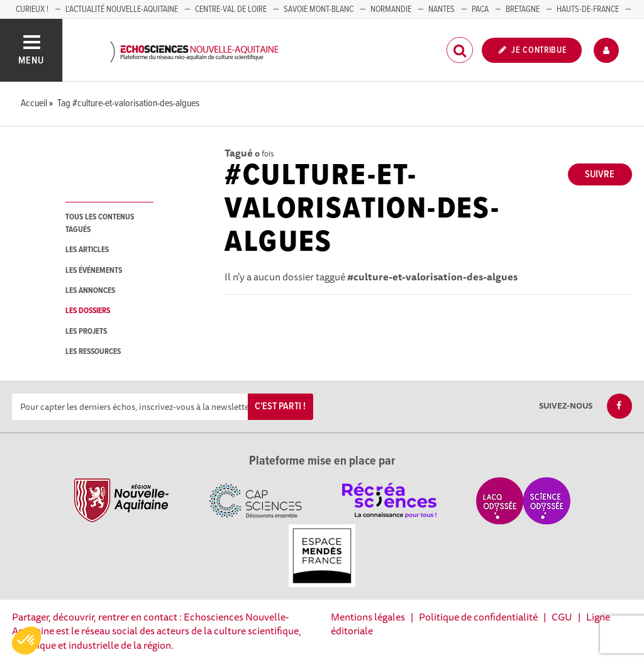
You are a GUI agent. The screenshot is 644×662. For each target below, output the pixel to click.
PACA (480, 9)
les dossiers (88, 311)
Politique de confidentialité (478, 617)
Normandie (391, 9)
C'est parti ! (280, 406)
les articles (87, 250)
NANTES (441, 9)
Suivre (600, 174)
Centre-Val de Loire (231, 9)
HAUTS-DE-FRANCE (588, 9)
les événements (94, 271)
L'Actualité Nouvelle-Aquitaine (122, 9)
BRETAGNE (523, 9)
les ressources (93, 352)
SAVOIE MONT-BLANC (319, 9)
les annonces (90, 291)
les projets (86, 332)
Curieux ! (32, 9)
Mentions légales (368, 617)
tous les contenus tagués (100, 223)
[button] (26, 641)
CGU (562, 617)
